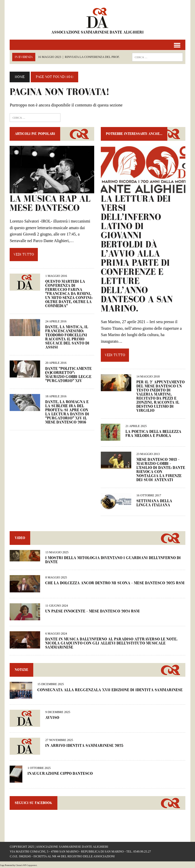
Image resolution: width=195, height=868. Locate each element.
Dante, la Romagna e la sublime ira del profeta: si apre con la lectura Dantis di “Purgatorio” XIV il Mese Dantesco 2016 (67, 412)
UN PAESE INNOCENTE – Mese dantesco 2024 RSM (92, 611)
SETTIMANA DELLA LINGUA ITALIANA (154, 503)
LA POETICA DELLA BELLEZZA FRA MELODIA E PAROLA (153, 434)
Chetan (19, 865)
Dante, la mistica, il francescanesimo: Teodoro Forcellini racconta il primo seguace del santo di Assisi (67, 337)
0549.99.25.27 (142, 851)
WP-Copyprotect (30, 865)
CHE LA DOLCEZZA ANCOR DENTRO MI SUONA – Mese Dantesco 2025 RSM (115, 583)
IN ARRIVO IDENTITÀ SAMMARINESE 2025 (84, 746)
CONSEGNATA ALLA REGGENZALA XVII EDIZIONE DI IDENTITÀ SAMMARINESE (110, 690)
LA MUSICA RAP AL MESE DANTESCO (50, 204)
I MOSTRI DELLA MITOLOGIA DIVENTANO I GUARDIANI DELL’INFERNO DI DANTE (113, 560)
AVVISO (52, 718)
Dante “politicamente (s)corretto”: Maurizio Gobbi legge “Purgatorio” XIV (68, 375)
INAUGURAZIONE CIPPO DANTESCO (60, 774)
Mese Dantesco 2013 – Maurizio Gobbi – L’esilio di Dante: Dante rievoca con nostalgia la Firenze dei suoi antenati (161, 470)
